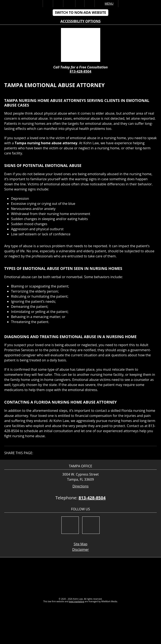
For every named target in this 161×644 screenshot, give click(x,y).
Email (69, 4)
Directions (80, 486)
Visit (80, 4)
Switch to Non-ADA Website (80, 12)
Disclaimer (80, 550)
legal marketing (77, 601)
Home (48, 4)
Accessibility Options (81, 21)
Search (90, 4)
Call (58, 4)
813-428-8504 (80, 71)
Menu (109, 4)
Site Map (81, 544)
